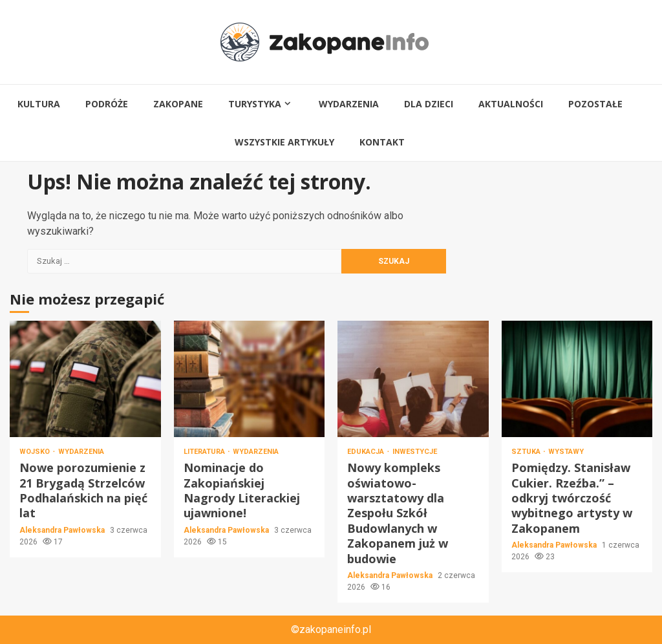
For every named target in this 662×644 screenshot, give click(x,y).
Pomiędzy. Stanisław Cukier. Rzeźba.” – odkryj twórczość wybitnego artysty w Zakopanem (577, 379)
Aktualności (511, 104)
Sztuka (527, 452)
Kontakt (382, 142)
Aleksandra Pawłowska (63, 530)
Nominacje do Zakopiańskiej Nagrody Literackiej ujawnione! (250, 379)
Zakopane (178, 104)
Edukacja (367, 452)
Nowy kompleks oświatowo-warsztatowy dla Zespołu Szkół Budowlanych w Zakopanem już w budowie (413, 379)
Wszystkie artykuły (284, 142)
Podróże (107, 104)
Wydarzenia (349, 104)
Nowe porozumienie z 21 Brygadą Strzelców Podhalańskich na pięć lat (85, 379)
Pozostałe (595, 104)
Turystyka (255, 104)
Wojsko (36, 452)
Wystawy (566, 452)
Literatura (205, 452)
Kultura (39, 104)
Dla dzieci (429, 104)
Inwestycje (415, 452)
